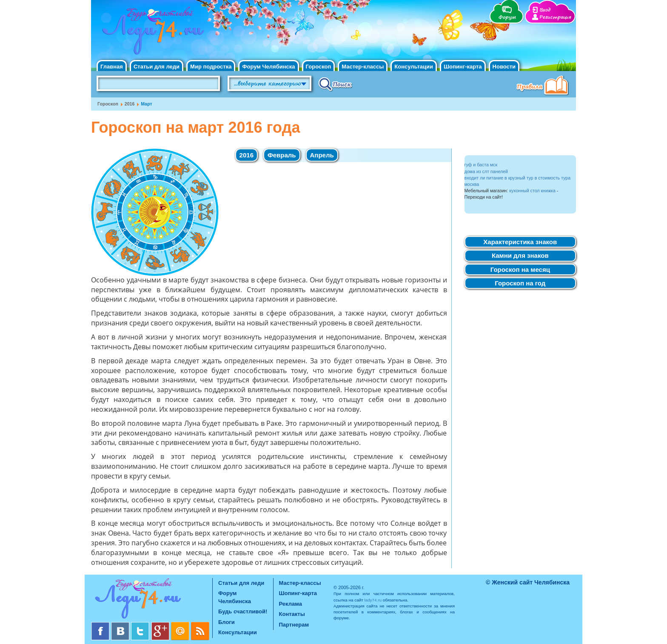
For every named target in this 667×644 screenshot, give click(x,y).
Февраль (282, 155)
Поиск (335, 84)
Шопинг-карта (463, 67)
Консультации (414, 67)
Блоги (227, 622)
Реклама (291, 604)
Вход (545, 10)
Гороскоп (319, 67)
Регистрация (555, 17)
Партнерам (294, 625)
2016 (130, 104)
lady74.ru (373, 600)
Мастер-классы (363, 67)
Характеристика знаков (520, 242)
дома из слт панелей (486, 171)
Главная (112, 67)
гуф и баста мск (481, 165)
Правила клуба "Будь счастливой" (544, 86)
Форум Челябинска (268, 67)
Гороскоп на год (520, 283)
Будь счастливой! (243, 611)
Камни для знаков (520, 255)
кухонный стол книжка (532, 191)
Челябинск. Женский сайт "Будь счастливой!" (151, 33)
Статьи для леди (157, 67)
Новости (504, 67)
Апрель (322, 155)
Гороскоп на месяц (520, 269)
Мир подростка (211, 67)
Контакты (292, 614)
